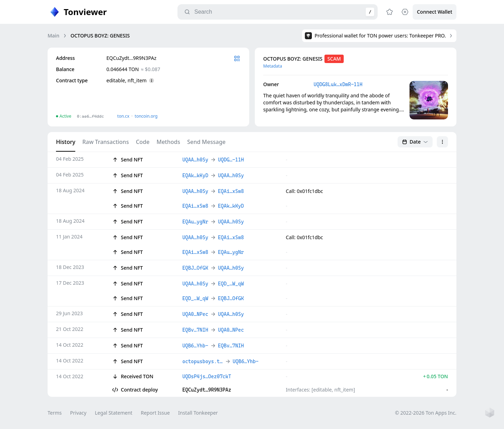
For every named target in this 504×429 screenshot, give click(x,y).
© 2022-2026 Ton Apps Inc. (426, 413)
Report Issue (155, 413)
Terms (55, 413)
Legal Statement (114, 413)
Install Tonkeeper (198, 413)
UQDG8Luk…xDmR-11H (338, 84)
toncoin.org (146, 116)
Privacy (78, 413)
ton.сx (123, 116)
